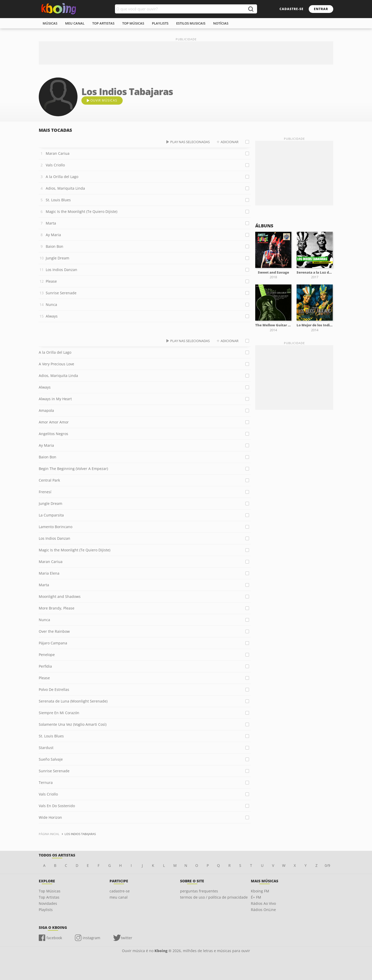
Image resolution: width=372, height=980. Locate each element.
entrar (321, 9)
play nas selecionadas (190, 142)
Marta (51, 223)
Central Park (49, 480)
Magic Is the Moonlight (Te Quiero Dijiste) (82, 211)
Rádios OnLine (263, 910)
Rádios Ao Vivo (263, 903)
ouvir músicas (104, 100)
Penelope (47, 655)
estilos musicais (191, 23)
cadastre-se (292, 9)
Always (52, 316)
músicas (50, 23)
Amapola (46, 410)
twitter (127, 938)
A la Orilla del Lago (62, 177)
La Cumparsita (51, 515)
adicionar (230, 142)
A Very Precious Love (56, 364)
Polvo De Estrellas (54, 689)
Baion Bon (55, 246)
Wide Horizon (50, 817)
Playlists (46, 910)
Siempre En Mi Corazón (59, 713)
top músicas (133, 23)
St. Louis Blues (58, 200)
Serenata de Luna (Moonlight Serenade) (73, 701)
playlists (160, 23)
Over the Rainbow (54, 631)
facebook (54, 938)
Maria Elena (49, 573)
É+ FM (256, 897)
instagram (91, 938)
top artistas (103, 23)
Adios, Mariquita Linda (65, 188)
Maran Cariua (58, 153)
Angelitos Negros (53, 434)
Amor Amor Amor (54, 422)
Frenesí (45, 492)
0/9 (327, 865)
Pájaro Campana (53, 643)
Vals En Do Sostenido (57, 806)
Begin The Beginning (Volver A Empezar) (73, 469)
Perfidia (45, 666)
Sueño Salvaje (51, 759)
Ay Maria (53, 235)
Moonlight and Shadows (60, 596)
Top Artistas (49, 897)
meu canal (75, 23)
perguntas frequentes (199, 891)
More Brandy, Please (57, 608)
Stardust (46, 748)
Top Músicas (50, 891)
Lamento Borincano (56, 527)
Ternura (46, 782)
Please (51, 281)
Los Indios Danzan (61, 270)
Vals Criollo (55, 165)
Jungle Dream (57, 258)
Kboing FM (260, 891)
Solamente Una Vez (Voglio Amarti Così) (73, 724)
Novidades (48, 903)
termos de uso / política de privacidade (214, 897)
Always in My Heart (55, 399)
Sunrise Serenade (61, 293)
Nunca (51, 304)
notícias (221, 23)
